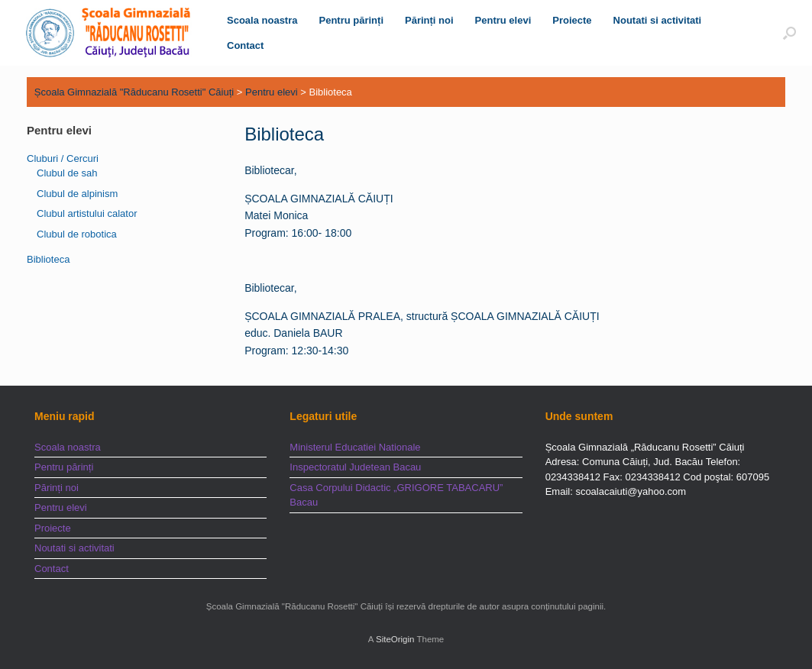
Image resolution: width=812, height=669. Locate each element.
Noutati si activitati (658, 20)
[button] (789, 33)
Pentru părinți (352, 20)
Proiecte (572, 20)
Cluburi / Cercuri (63, 158)
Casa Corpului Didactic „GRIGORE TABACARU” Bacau (396, 495)
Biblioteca (48, 259)
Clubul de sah (67, 173)
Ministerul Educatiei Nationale (355, 447)
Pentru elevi (503, 20)
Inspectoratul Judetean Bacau (355, 467)
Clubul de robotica (77, 234)
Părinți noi (429, 20)
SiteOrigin (395, 639)
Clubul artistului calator (87, 213)
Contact (245, 45)
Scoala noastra (262, 20)
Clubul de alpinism (77, 194)
